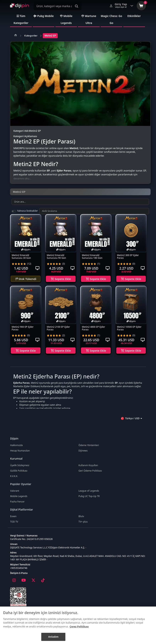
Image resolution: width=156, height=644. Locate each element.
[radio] (13, 266)
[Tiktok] (43, 583)
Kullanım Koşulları (88, 468)
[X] (33, 583)
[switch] (14, 214)
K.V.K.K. (14, 479)
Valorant (15, 493)
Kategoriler (31, 38)
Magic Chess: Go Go (112, 22)
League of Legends (89, 493)
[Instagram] (14, 583)
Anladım (53, 637)
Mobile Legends (66, 22)
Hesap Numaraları (20, 453)
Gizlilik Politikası (19, 473)
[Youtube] (24, 583)
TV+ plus (83, 524)
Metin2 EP (50, 38)
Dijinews (83, 453)
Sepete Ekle (61, 282)
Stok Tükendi (26, 282)
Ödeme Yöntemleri (89, 448)
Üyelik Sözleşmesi (20, 468)
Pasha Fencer (17, 504)
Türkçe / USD (131, 421)
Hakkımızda (16, 448)
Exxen (13, 519)
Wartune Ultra (89, 22)
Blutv (81, 519)
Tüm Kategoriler (21, 22)
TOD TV (14, 524)
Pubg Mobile (44, 19)
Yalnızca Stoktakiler (27, 213)
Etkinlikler (134, 19)
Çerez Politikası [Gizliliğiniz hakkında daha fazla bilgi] (79, 626)
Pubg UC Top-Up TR (89, 499)
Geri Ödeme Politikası (90, 473)
